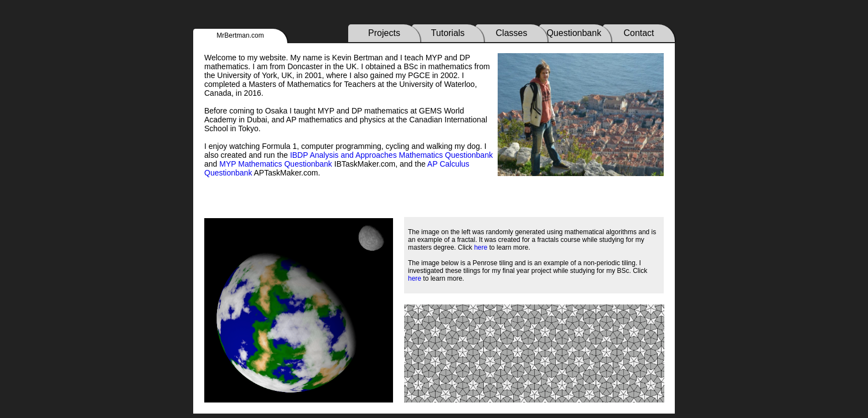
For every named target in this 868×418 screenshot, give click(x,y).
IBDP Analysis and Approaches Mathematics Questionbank (391, 155)
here (480, 247)
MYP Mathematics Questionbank (276, 164)
